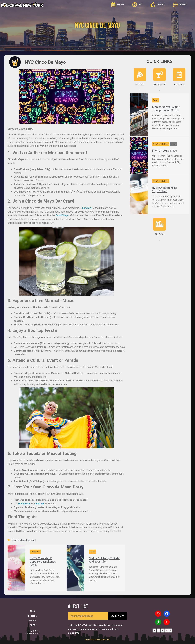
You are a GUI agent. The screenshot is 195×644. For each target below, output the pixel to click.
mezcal (40, 504)
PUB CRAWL (96, 640)
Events (32, 621)
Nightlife (32, 616)
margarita (24, 504)
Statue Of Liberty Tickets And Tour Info (104, 560)
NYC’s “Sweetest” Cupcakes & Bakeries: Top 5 (43, 562)
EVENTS (121, 5)
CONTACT (183, 5)
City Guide (159, 234)
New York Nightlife (161, 144)
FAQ (141, 5)
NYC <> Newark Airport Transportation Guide (166, 109)
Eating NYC (35, 552)
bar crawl (87, 208)
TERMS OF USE (32, 631)
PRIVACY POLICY (32, 633)
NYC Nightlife (159, 84)
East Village (62, 215)
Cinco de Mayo (18, 540)
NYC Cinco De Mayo (165, 151)
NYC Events (179, 84)
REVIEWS (161, 5)
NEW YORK (105, 640)
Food (32, 611)
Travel (92, 552)
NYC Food (140, 84)
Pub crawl (31, 540)
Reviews (32, 625)
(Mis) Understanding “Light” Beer (165, 189)
